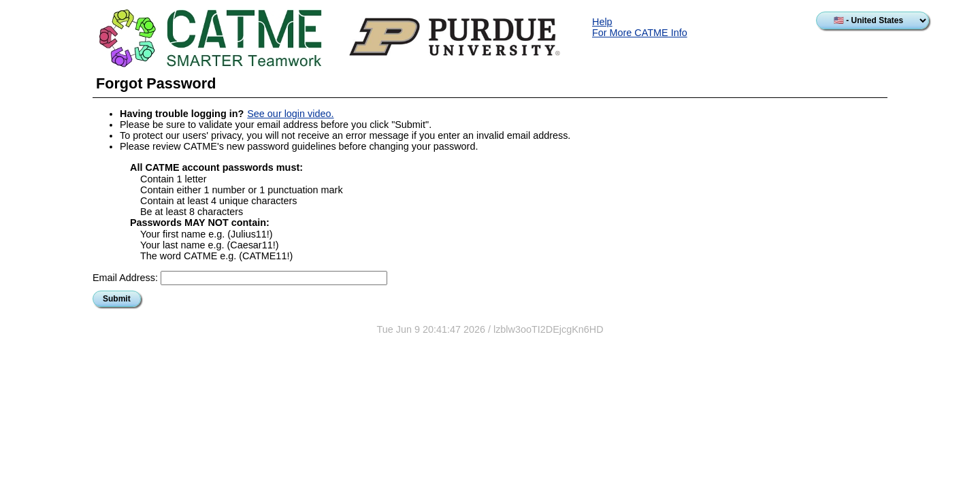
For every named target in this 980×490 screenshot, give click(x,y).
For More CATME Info (640, 33)
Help (602, 22)
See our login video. (290, 114)
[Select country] (872, 20)
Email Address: (125, 278)
